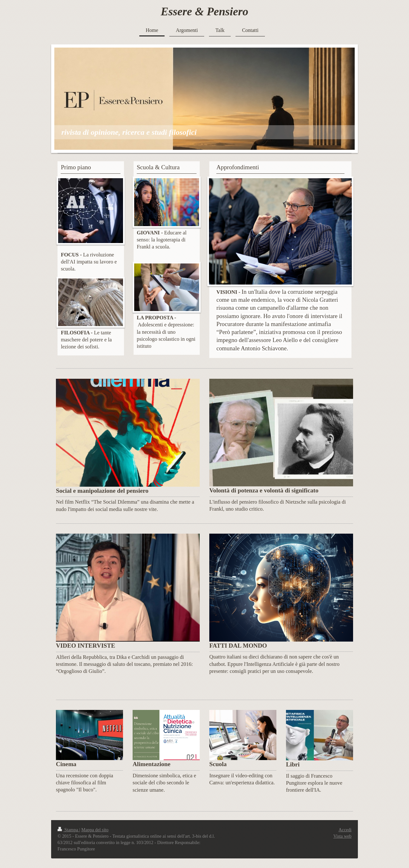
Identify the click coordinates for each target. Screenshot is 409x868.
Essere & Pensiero (204, 11)
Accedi (345, 830)
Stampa (68, 830)
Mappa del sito (95, 830)
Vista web (342, 836)
